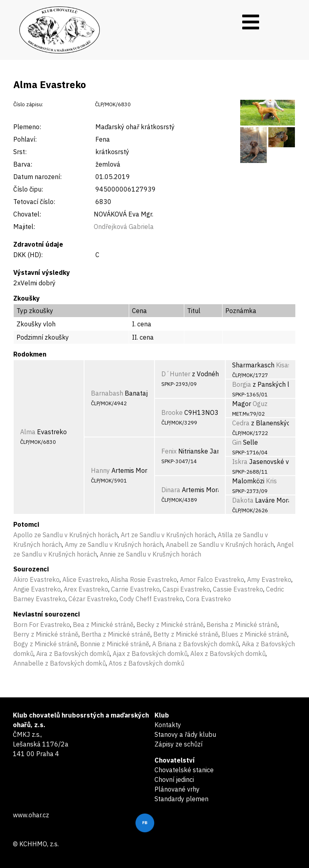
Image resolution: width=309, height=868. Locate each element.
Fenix (169, 451)
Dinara (171, 490)
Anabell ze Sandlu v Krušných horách (220, 544)
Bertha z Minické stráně (116, 634)
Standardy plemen (181, 799)
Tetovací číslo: (34, 202)
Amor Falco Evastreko (212, 579)
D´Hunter (176, 374)
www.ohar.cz (31, 815)
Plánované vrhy (177, 789)
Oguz (260, 404)
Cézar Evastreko (93, 599)
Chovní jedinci (174, 779)
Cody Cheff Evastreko (151, 599)
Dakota (243, 500)
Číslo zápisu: (28, 104)
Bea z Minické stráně (103, 625)
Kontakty (168, 725)
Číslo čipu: (28, 189)
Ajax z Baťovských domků (150, 654)
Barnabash (107, 393)
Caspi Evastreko (186, 589)
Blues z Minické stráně (254, 634)
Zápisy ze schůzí (178, 744)
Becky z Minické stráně (170, 625)
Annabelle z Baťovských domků (60, 663)
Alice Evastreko (85, 579)
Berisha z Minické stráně (242, 625)
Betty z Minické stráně (186, 634)
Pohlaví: (25, 139)
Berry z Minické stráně (46, 634)
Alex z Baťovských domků (228, 654)
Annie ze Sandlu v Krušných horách (150, 554)
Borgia (242, 384)
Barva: (23, 164)
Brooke (172, 412)
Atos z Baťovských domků (146, 663)
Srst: (20, 152)
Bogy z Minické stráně (45, 644)
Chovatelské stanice (184, 770)
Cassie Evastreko (238, 589)
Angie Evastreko (37, 589)
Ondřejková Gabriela (124, 227)
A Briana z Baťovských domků (196, 644)
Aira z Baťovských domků (73, 654)
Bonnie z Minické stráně (115, 644)
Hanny (100, 470)
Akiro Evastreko (36, 579)
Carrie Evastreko (135, 589)
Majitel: (24, 227)
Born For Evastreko (42, 625)
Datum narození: (37, 177)
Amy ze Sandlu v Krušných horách (114, 544)
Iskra (240, 462)
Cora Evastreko (208, 599)
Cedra (241, 423)
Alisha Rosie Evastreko (144, 579)
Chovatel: (27, 214)
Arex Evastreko (86, 589)
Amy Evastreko (269, 579)
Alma (28, 432)
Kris (271, 481)
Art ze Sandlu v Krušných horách (168, 535)
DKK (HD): (28, 255)
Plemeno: (27, 127)
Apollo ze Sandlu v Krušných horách (66, 535)
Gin (237, 442)
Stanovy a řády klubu (185, 734)
